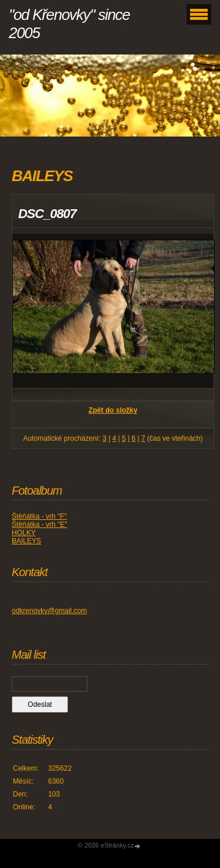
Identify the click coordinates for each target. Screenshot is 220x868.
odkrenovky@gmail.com (49, 611)
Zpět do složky (113, 410)
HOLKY (24, 533)
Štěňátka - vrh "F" (39, 516)
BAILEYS (26, 541)
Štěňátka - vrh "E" (40, 525)
